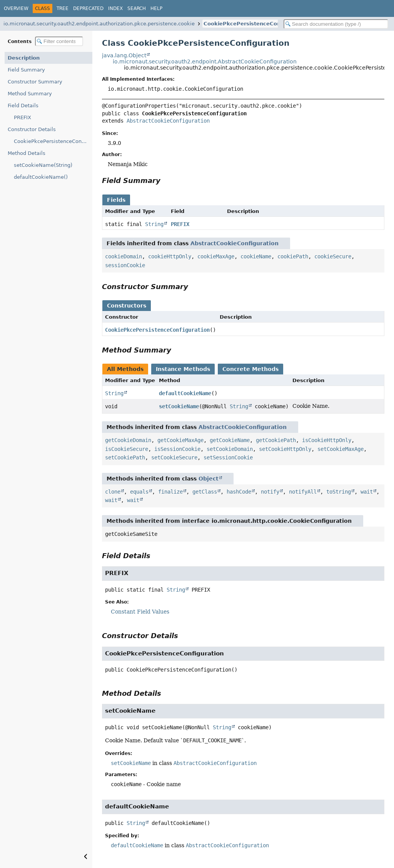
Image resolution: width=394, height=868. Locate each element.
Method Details (27, 153)
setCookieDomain (230, 449)
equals (139, 492)
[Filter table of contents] (59, 41)
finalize (170, 492)
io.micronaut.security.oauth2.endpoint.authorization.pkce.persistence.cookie (99, 24)
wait (367, 492)
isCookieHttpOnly (327, 440)
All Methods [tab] (125, 369)
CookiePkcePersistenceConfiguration (256, 24)
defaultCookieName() (41, 177)
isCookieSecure (127, 449)
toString (339, 492)
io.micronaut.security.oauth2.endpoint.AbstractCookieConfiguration (205, 62)
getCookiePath (276, 440)
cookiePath (293, 256)
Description (24, 58)
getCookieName (230, 440)
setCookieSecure (174, 457)
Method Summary (30, 94)
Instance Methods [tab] (183, 369)
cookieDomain (124, 256)
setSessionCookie (228, 457)
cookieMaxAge (216, 256)
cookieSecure (333, 256)
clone (113, 492)
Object (209, 479)
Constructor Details (32, 129)
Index (115, 8)
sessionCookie (125, 265)
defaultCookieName (185, 393)
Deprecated (88, 8)
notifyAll (303, 492)
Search (137, 8)
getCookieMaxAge (180, 440)
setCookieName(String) (43, 165)
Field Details (23, 106)
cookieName (256, 256)
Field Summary (26, 70)
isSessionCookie (177, 449)
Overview (16, 8)
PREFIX (23, 117)
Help (156, 8)
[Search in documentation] (336, 24)
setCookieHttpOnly (285, 449)
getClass (205, 492)
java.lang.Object (124, 55)
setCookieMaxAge (341, 449)
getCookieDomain (128, 440)
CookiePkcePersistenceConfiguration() (53, 141)
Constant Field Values (140, 612)
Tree (63, 8)
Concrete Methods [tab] (250, 369)
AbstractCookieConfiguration (168, 121)
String (154, 224)
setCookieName (179, 406)
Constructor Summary (35, 82)
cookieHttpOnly (170, 256)
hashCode (239, 492)
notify (270, 492)
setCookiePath (125, 457)
